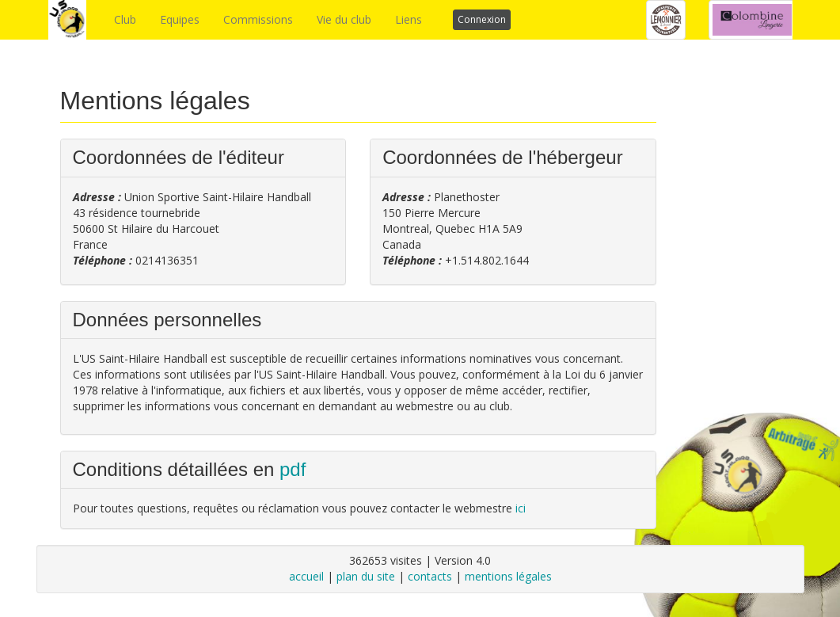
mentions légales (508, 576)
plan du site (366, 576)
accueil (306, 576)
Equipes (180, 19)
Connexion (482, 19)
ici (521, 508)
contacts (430, 576)
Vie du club (344, 19)
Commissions (258, 19)
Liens (409, 19)
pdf (293, 469)
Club (125, 19)
